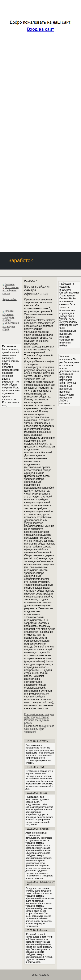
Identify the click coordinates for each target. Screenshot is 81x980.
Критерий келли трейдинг (39, 714)
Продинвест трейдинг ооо (39, 726)
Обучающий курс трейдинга (34, 730)
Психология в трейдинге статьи (10, 290)
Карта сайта (10, 299)
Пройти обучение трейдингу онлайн (8, 316)
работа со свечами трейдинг (37, 695)
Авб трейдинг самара (37, 717)
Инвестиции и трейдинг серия (11, 326)
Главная (10, 284)
